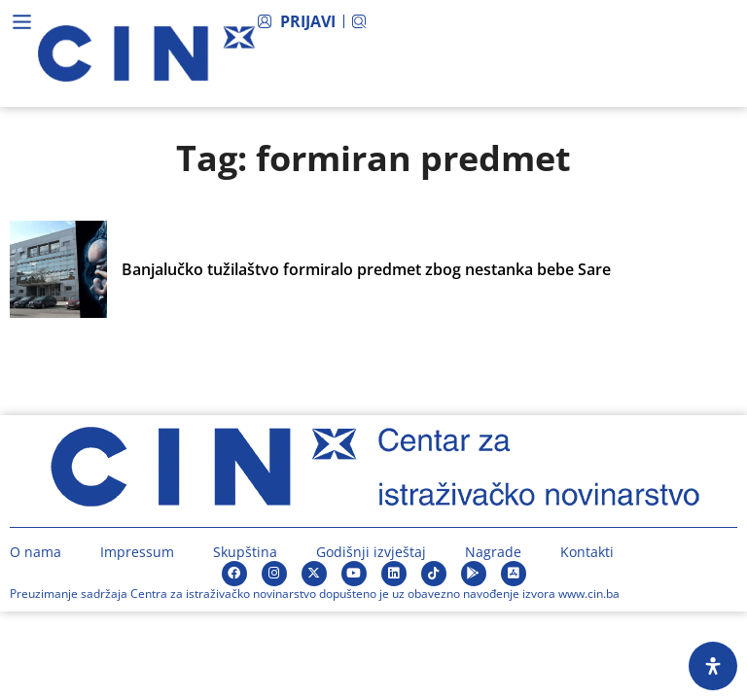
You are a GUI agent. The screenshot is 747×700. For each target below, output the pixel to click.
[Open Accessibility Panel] (713, 666)
